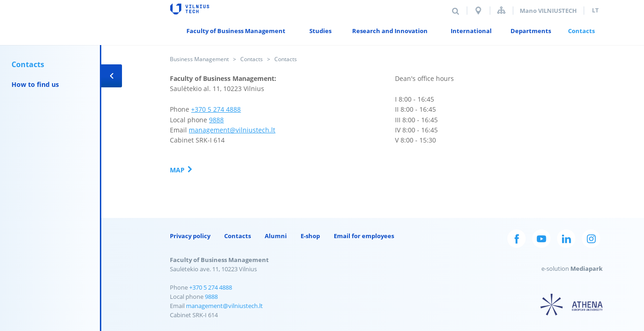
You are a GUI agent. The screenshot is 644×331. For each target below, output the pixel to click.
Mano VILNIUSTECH (548, 11)
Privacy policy (190, 236)
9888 (216, 120)
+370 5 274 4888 (216, 109)
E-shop (310, 236)
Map (177, 170)
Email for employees (364, 236)
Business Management (199, 59)
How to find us (35, 84)
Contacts (252, 59)
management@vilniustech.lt (232, 130)
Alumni (276, 236)
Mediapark (586, 268)
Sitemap (501, 10)
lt (595, 10)
